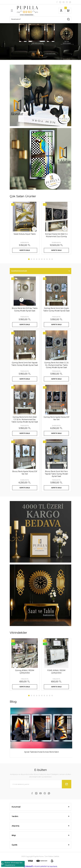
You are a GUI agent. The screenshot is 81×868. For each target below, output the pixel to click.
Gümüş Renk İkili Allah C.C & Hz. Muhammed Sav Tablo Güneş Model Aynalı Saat (56, 365)
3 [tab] (34, 259)
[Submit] (67, 784)
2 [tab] (31, 259)
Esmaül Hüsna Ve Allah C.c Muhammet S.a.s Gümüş (56, 235)
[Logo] (27, 11)
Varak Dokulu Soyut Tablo (25, 234)
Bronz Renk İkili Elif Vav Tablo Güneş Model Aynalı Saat (25, 309)
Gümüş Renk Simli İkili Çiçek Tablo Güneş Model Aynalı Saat (56, 309)
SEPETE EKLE (25, 250)
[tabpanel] (40, 42)
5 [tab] (39, 259)
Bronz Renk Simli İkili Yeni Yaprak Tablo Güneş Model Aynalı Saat (56, 474)
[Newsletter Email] (40, 784)
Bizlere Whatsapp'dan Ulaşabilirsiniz (12, 864)
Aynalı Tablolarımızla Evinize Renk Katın (42, 752)
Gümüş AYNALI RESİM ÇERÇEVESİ (25, 672)
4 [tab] (37, 259)
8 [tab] (47, 259)
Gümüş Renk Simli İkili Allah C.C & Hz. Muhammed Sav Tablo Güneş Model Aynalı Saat (25, 419)
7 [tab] (44, 259)
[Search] (40, 19)
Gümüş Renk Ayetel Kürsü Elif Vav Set (56, 418)
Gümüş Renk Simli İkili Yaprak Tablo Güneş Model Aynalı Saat (25, 364)
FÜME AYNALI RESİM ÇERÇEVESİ (56, 672)
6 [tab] (42, 259)
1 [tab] (29, 259)
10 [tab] (52, 259)
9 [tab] (50, 259)
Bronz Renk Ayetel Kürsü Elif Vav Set (25, 473)
